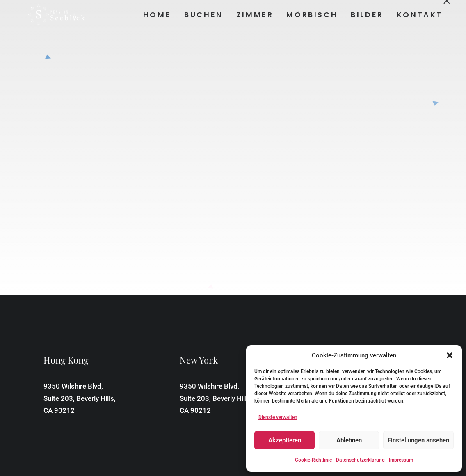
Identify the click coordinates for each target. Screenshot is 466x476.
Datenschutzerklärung (360, 460)
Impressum (401, 460)
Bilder (367, 15)
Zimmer (254, 15)
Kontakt (419, 15)
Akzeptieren (285, 440)
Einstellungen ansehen (418, 440)
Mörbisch (312, 15)
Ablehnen (349, 440)
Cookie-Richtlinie (313, 460)
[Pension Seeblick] (43, 15)
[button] (450, 355)
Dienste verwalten (278, 417)
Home (156, 15)
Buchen (203, 15)
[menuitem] (159, 15)
